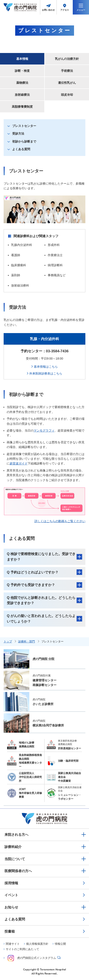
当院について (15, 859)
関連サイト (13, 944)
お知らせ (11, 907)
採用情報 (11, 883)
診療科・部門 (27, 641)
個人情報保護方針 (37, 944)
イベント (11, 895)
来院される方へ (16, 835)
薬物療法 (22, 83)
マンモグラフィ (44, 430)
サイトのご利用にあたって (22, 949)
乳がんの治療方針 (67, 59)
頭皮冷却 (67, 95)
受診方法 (18, 134)
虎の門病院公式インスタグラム (32, 958)
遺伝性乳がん (67, 83)
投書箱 (10, 931)
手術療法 (67, 71)
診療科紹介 (13, 847)
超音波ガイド (19, 463)
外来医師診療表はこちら (46, 373)
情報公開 (60, 944)
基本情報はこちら (46, 367)
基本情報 (22, 59)
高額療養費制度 (22, 107)
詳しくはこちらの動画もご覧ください (60, 521)
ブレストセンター (24, 126)
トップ (8, 641)
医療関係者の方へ (18, 871)
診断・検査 (22, 71)
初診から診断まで (24, 141)
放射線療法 (22, 95)
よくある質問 (21, 149)
